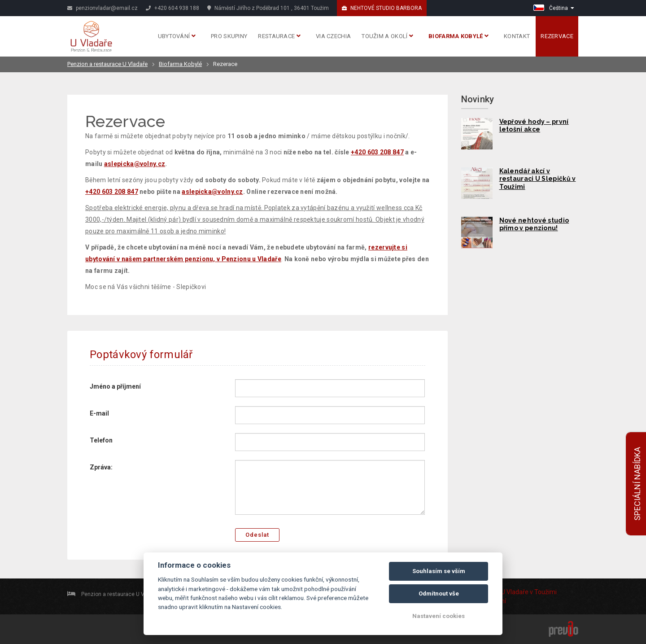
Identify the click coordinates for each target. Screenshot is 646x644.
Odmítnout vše (439, 594)
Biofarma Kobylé (458, 36)
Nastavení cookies (439, 616)
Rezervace (557, 36)
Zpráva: (101, 467)
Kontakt (517, 36)
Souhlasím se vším (439, 571)
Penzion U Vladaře (502, 592)
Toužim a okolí (387, 36)
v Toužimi (543, 592)
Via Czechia (333, 36)
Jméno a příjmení (115, 386)
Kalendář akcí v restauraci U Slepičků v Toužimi (538, 179)
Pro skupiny (229, 36)
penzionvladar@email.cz (103, 8)
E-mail (99, 413)
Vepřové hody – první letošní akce (534, 126)
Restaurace (279, 36)
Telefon (101, 440)
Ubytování (177, 36)
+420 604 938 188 (172, 8)
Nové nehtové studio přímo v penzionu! (534, 224)
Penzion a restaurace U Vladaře (107, 64)
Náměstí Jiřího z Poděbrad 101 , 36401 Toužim (268, 8)
